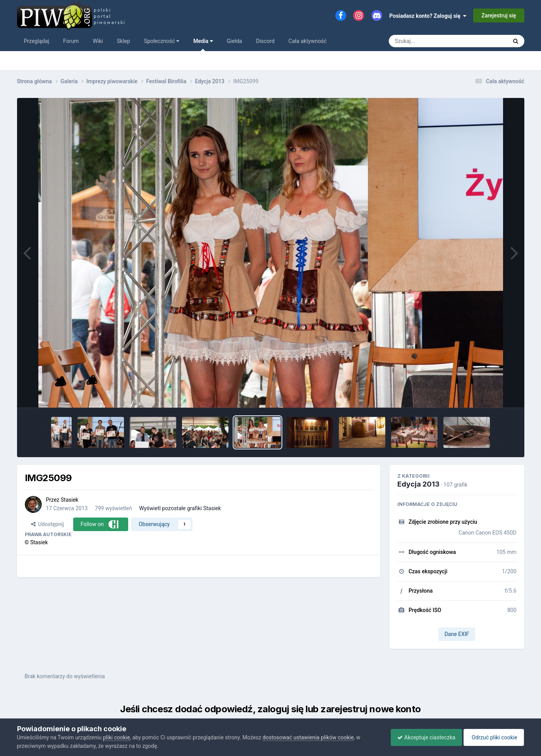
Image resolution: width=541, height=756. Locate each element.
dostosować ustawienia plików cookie (308, 737)
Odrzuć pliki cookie (492, 737)
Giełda (235, 41)
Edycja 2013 (418, 484)
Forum (71, 41)
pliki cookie (117, 737)
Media (203, 45)
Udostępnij (47, 524)
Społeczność (162, 41)
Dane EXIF (457, 634)
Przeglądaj (37, 41)
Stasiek (70, 500)
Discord (265, 41)
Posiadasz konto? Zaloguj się (428, 16)
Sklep (124, 41)
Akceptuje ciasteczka (422, 737)
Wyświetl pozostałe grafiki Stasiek (180, 508)
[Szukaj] (430, 41)
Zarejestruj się (499, 15)
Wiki (98, 41)
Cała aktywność (307, 41)
